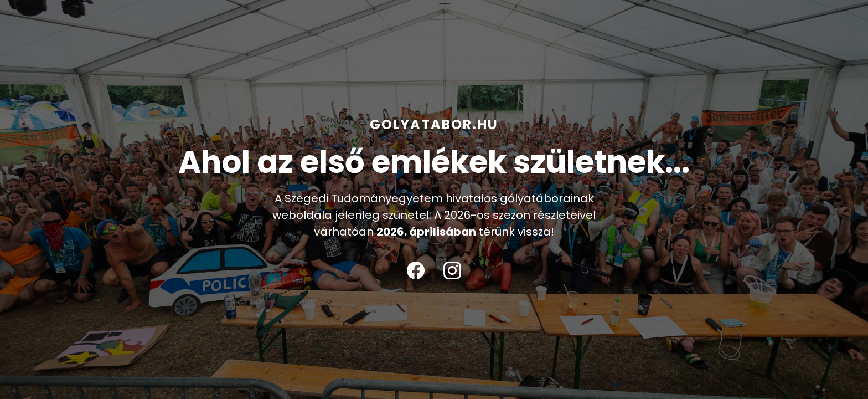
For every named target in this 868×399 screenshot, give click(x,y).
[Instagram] (452, 271)
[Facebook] (416, 271)
